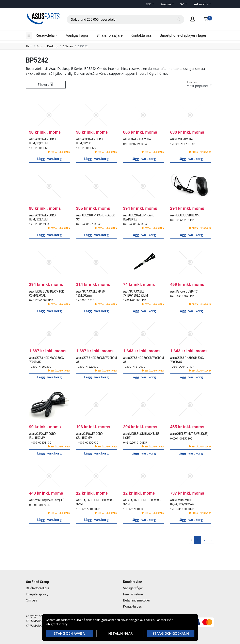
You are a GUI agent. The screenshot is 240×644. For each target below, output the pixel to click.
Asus (40, 46)
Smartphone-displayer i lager (183, 35)
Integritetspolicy (37, 594)
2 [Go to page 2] (205, 540)
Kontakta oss (141, 35)
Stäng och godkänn (171, 633)
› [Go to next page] (211, 540)
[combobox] (125, 19)
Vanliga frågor (77, 35)
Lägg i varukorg (49, 159)
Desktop (53, 46)
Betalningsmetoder (137, 600)
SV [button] (182, 4)
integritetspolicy (57, 624)
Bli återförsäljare (109, 35)
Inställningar (120, 633)
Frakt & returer (134, 594)
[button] (150, 4)
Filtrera (46, 85)
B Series (68, 46)
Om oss (31, 600)
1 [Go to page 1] (198, 540)
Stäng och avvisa (69, 633)
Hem (29, 46)
